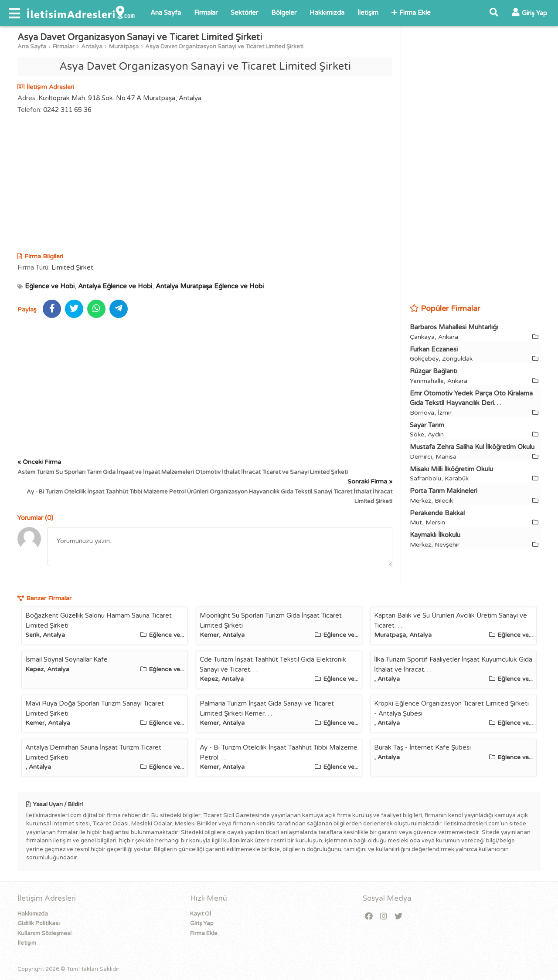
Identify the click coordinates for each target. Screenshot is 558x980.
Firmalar (206, 13)
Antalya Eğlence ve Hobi (115, 286)
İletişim (368, 13)
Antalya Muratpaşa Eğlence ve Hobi (210, 286)
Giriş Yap (202, 923)
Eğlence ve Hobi (50, 286)
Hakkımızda (327, 13)
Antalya (92, 47)
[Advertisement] (205, 184)
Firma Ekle (411, 13)
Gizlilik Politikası (39, 923)
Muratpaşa (124, 47)
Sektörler (244, 13)
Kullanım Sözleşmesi (44, 933)
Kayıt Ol (201, 914)
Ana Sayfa (166, 13)
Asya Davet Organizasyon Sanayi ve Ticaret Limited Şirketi (224, 47)
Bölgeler (284, 13)
